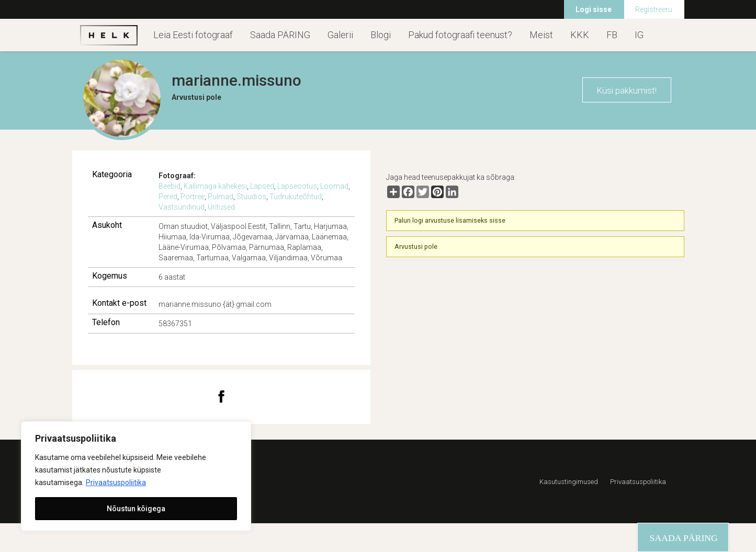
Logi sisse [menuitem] (594, 9)
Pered (168, 197)
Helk (109, 35)
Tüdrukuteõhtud (296, 197)
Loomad (334, 186)
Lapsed (262, 186)
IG (639, 35)
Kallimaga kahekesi (215, 186)
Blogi (381, 35)
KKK (580, 35)
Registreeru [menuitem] (654, 9)
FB (612, 35)
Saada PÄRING (280, 35)
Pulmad (221, 197)
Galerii (340, 35)
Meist (541, 35)
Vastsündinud (182, 207)
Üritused (221, 207)
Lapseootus (297, 186)
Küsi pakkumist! (627, 90)
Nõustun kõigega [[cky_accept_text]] (136, 509)
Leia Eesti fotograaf (193, 35)
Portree (193, 197)
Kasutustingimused (569, 482)
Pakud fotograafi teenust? (460, 35)
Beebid (170, 186)
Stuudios (251, 197)
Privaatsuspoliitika (116, 482)
